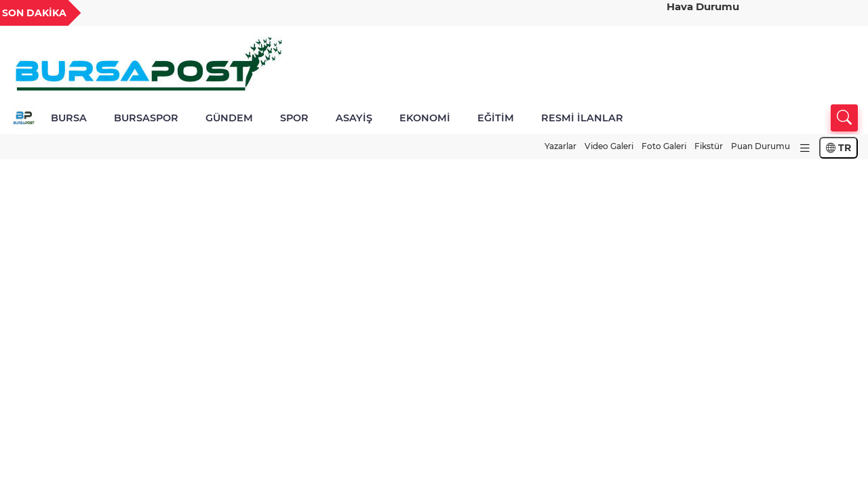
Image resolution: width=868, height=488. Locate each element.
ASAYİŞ (354, 118)
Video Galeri (609, 146)
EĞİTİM (496, 118)
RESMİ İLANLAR (582, 118)
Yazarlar (560, 146)
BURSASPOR (146, 118)
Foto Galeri (664, 146)
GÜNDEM (229, 118)
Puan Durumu (761, 146)
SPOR (294, 118)
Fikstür (709, 146)
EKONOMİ (425, 118)
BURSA (69, 118)
